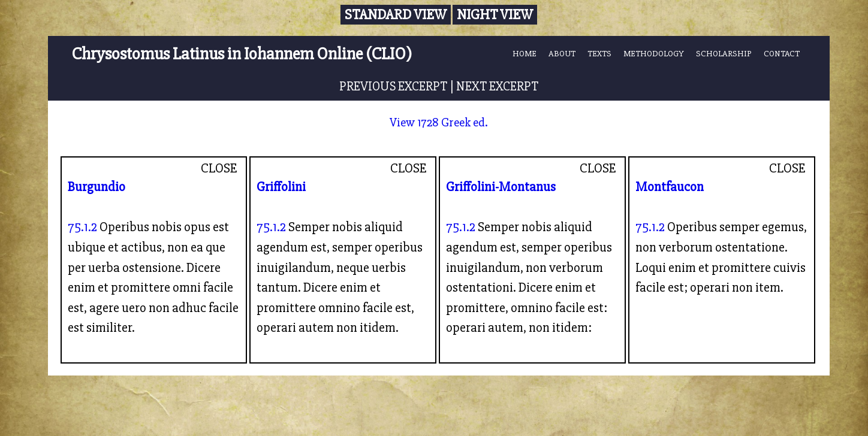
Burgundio (97, 187)
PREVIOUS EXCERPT (393, 86)
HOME (525, 54)
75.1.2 (82, 227)
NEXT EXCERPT (497, 86)
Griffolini (281, 187)
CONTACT (782, 54)
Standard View (396, 15)
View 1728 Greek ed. (439, 122)
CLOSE (219, 168)
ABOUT (562, 54)
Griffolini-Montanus (501, 187)
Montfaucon (670, 187)
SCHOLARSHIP (724, 54)
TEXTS (599, 54)
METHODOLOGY (654, 54)
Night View (495, 15)
